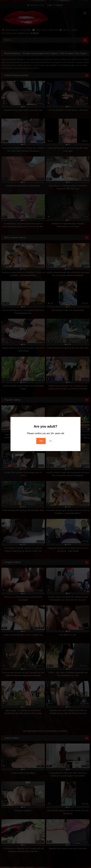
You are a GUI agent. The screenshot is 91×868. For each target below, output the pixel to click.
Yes (41, 441)
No (50, 441)
